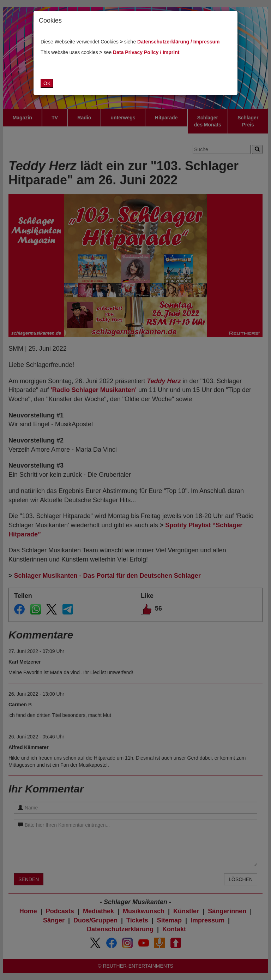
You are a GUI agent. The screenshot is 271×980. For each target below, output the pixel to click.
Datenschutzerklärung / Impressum (178, 42)
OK (47, 83)
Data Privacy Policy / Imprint (146, 52)
